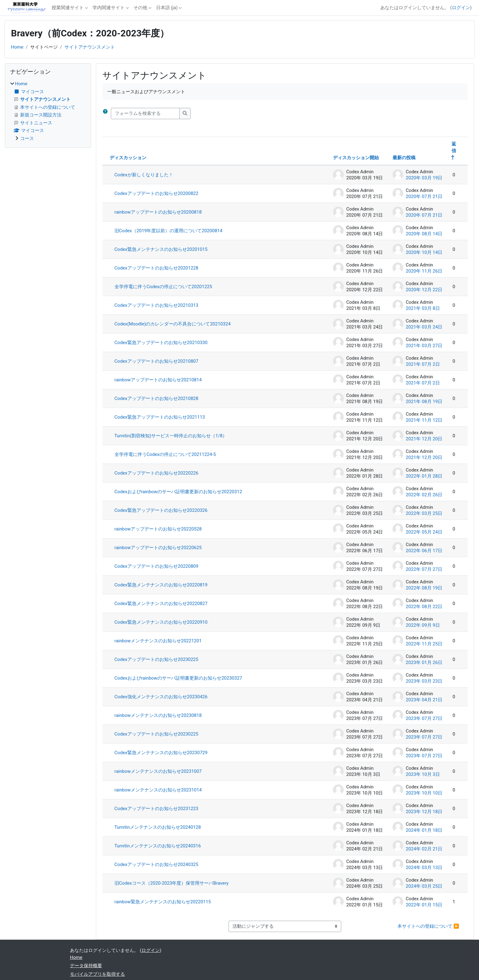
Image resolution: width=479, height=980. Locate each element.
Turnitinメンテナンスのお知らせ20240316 (158, 846)
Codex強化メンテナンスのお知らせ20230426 (161, 697)
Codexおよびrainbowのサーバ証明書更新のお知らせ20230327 (178, 678)
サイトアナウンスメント (90, 47)
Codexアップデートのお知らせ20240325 (157, 864)
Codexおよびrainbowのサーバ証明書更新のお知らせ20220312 (178, 492)
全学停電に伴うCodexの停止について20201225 (163, 287)
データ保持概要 (86, 966)
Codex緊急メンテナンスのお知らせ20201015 (161, 249)
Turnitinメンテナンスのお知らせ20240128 (158, 827)
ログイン (461, 8)
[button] (106, 114)
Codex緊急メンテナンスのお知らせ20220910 (161, 622)
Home (17, 47)
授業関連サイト (68, 8)
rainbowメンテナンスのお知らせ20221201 (158, 641)
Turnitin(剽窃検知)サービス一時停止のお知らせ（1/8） (171, 436)
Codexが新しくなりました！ (144, 175)
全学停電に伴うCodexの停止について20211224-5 (165, 454)
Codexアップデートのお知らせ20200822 (157, 193)
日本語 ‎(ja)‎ (167, 8)
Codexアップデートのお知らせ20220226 (157, 473)
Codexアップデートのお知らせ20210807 (157, 361)
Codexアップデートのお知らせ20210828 (157, 398)
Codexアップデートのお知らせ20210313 (157, 305)
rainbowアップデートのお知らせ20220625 (158, 548)
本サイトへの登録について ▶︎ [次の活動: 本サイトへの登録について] (428, 926)
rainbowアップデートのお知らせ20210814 (158, 380)
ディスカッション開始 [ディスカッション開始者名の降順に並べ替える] (356, 158)
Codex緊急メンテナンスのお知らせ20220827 (161, 604)
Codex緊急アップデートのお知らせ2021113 (160, 417)
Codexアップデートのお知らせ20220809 (157, 566)
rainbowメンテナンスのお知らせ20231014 (158, 790)
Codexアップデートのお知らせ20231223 (157, 809)
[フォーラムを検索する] (145, 114)
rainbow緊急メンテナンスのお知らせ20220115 (163, 902)
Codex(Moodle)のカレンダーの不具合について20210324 (173, 324)
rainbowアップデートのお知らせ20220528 (158, 529)
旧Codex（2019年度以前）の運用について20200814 (168, 231)
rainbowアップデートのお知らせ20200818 (158, 212)
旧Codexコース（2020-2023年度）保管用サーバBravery (172, 883)
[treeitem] (48, 111)
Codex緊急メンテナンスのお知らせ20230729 (161, 753)
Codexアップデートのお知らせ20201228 (157, 268)
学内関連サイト (109, 8)
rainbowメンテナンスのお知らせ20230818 (158, 715)
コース (27, 138)
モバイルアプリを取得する (97, 974)
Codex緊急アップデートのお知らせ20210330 (161, 343)
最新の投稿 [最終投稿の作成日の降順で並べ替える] (404, 158)
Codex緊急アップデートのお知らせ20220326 (161, 510)
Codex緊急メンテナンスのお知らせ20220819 (161, 585)
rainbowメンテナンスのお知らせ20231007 (158, 771)
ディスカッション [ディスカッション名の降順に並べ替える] (128, 158)
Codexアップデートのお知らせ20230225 (157, 659)
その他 (140, 8)
